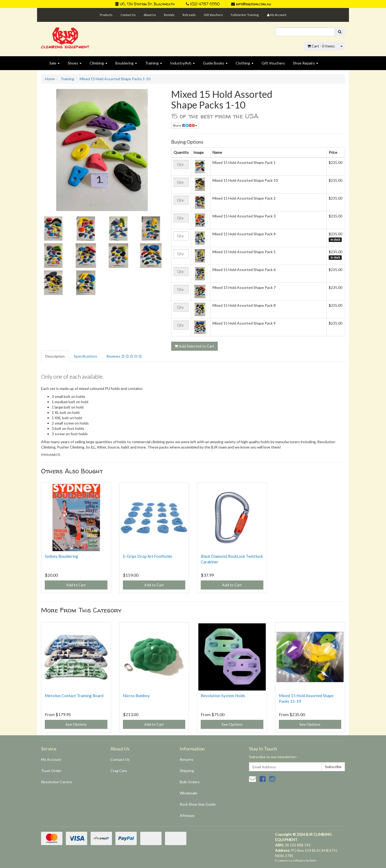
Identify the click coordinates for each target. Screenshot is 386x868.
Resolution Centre (57, 782)
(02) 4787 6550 (203, 4)
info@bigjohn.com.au (251, 4)
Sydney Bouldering (61, 556)
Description (55, 356)
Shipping (187, 771)
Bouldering (126, 63)
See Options (76, 724)
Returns (186, 759)
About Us (150, 15)
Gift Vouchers (213, 15)
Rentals (169, 15)
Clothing (245, 63)
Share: (185, 125)
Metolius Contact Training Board (74, 696)
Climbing (98, 63)
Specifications (86, 356)
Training (154, 63)
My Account (51, 759)
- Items (321, 46)
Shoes (75, 63)
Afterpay (187, 815)
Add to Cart (76, 585)
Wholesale (188, 793)
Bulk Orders (190, 782)
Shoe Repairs (306, 63)
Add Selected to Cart (194, 346)
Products (106, 15)
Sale (55, 63)
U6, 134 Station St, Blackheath (145, 4)
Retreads (189, 15)
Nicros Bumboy (136, 696)
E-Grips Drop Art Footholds (148, 556)
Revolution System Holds (223, 696)
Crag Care (119, 771)
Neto (313, 860)
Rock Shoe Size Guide (198, 804)
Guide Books (215, 63)
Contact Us (128, 15)
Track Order (51, 771)
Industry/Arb (182, 63)
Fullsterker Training (245, 15)
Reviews (124, 356)
